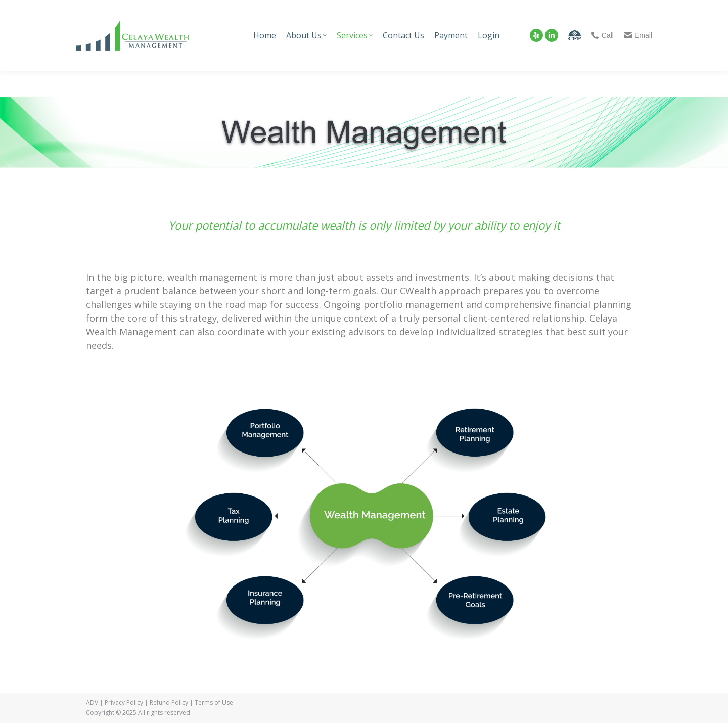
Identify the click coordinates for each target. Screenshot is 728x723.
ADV (92, 703)
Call (602, 35)
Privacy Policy (124, 703)
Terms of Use (214, 703)
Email (638, 35)
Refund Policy (169, 703)
